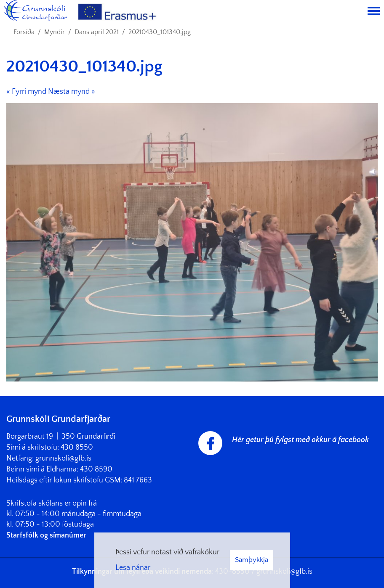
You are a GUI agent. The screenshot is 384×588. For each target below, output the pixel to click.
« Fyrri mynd (26, 92)
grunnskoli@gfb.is (63, 458)
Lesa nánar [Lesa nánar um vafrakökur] (133, 568)
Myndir (55, 32)
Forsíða (24, 32)
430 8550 (77, 448)
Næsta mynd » (72, 92)
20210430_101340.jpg (160, 32)
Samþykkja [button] (252, 560)
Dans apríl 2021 (97, 32)
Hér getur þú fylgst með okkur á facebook (300, 440)
